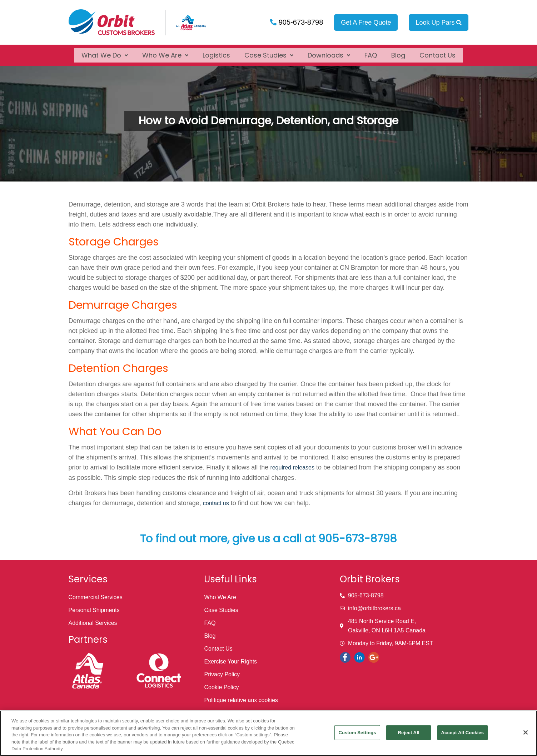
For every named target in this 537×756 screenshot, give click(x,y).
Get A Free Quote (366, 23)
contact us (216, 503)
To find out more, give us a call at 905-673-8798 (268, 539)
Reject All (409, 733)
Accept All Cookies (463, 733)
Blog (398, 52)
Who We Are (165, 52)
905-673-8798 (300, 22)
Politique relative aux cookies (241, 700)
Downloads (329, 52)
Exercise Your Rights (230, 661)
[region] (268, 733)
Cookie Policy (221, 687)
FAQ (371, 52)
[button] (105, 52)
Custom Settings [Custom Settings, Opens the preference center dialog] (357, 733)
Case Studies (269, 52)
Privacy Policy (222, 674)
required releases (292, 467)
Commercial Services (96, 597)
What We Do (105, 52)
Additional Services (93, 623)
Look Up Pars (439, 23)
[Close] (526, 732)
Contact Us (437, 52)
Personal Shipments (94, 610)
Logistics (216, 52)
